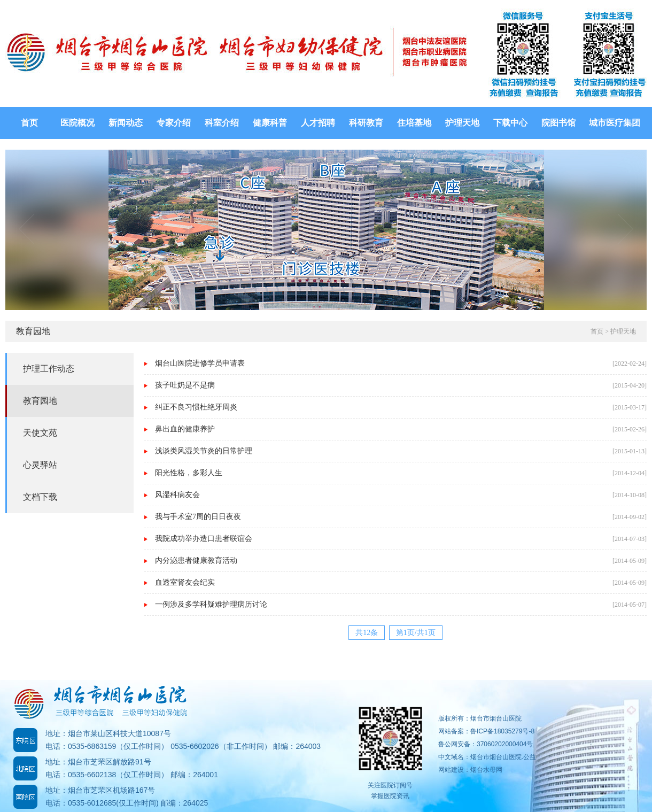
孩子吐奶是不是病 (185, 385)
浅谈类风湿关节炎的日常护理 (204, 451)
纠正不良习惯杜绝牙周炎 (196, 407)
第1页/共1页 (416, 633)
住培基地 (414, 123)
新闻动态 (126, 123)
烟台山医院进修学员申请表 (200, 363)
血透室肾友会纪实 (185, 582)
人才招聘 (318, 123)
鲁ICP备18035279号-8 (502, 731)
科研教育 (366, 123)
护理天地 (462, 123)
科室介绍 (222, 123)
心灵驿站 (40, 465)
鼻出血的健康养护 (185, 429)
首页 (29, 123)
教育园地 (40, 401)
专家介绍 (174, 123)
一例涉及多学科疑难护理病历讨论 (211, 604)
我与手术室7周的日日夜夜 (198, 517)
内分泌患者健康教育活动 (196, 560)
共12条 (367, 633)
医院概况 (77, 123)
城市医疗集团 (615, 123)
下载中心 (510, 123)
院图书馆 (558, 123)
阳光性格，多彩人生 (189, 473)
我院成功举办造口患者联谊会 (204, 539)
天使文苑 (40, 433)
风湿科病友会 (177, 495)
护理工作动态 (49, 369)
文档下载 (40, 497)
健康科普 (270, 123)
